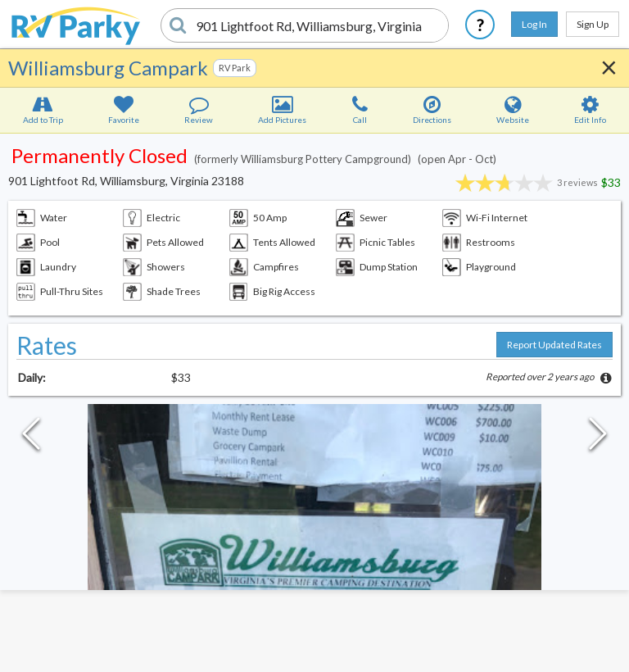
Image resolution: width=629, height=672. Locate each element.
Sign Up (593, 24)
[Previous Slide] (31, 438)
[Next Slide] (598, 438)
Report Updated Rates (554, 345)
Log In (534, 24)
